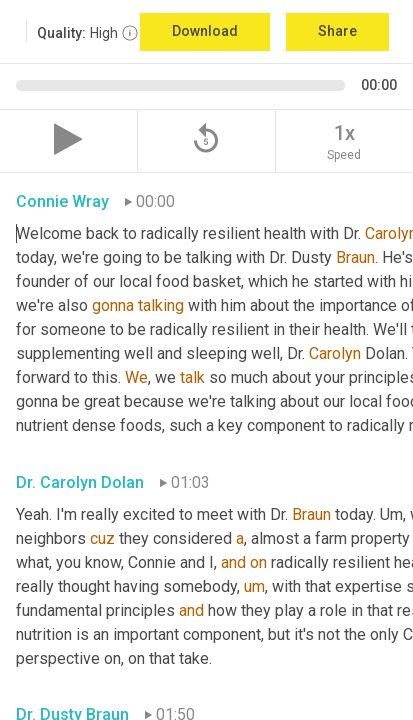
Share (337, 31)
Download (205, 31)
